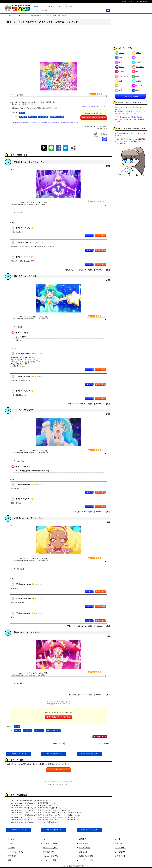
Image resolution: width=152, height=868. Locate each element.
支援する (118, 843)
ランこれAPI (120, 852)
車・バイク (138, 67)
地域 (136, 90)
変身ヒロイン (43, 117)
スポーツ (120, 71)
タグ (60, 6)
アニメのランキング (20, 16)
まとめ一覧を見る (51, 856)
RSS (9, 860)
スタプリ (23, 117)
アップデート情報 (86, 860)
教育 (119, 90)
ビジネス (137, 86)
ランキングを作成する (130, 96)
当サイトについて (15, 843)
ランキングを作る (51, 848)
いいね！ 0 (89, 370)
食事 (119, 81)
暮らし (136, 81)
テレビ (136, 62)
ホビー (119, 67)
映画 (119, 62)
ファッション (122, 76)
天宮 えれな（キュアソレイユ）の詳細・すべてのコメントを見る (88, 626)
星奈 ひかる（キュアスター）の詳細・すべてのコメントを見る (89, 695)
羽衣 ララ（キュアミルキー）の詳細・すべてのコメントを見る (89, 404)
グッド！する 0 (100, 737)
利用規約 (11, 848)
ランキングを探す (51, 843)
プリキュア (32, 117)
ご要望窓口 (84, 852)
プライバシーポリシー (17, 852)
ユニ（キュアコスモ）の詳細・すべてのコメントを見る (92, 512)
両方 (38, 6)
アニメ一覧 (54, 754)
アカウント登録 (50, 860)
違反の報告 (84, 843)
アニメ (22, 113)
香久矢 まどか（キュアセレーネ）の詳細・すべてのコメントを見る (88, 270)
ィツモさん (103, 134)
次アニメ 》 (89, 754)
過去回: (58, 743)
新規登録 (142, 139)
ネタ (119, 86)
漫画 (119, 57)
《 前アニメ (18, 754)
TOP (9, 16)
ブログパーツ (120, 848)
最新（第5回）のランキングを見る (94, 118)
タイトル (49, 6)
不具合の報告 (84, 848)
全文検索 (69, 6)
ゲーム (119, 53)
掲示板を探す (49, 852)
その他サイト (120, 856)
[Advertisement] (58, 43)
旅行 (136, 71)
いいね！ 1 (89, 236)
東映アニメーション (57, 117)
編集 (105, 140)
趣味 (136, 76)
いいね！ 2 (89, 399)
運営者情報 (12, 856)
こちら (75, 123)
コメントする (58, 770)
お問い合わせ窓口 (86, 856)
